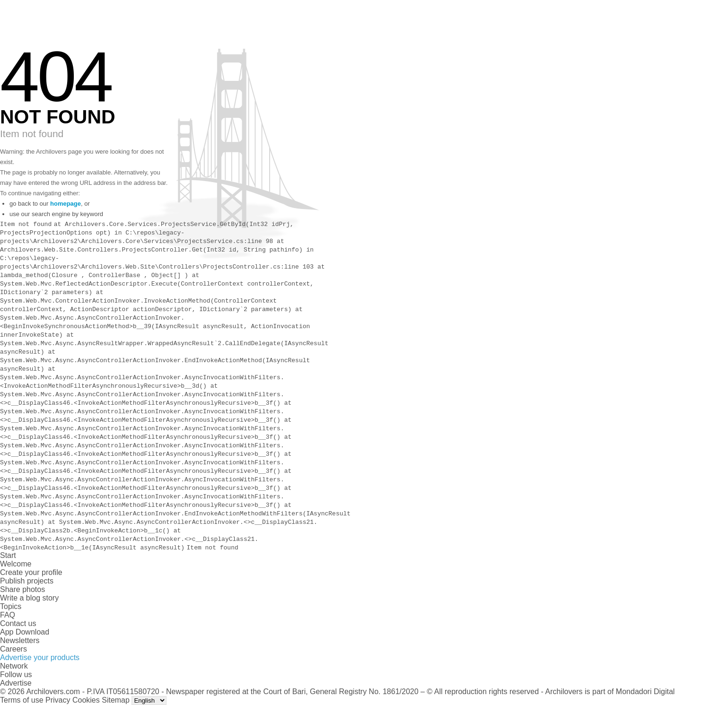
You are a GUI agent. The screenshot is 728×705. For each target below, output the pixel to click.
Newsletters (20, 640)
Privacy (58, 700)
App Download (25, 632)
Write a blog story (29, 598)
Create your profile (31, 572)
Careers (13, 649)
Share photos (22, 589)
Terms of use (22, 700)
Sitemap (116, 700)
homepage (66, 204)
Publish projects (27, 581)
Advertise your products (40, 657)
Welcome (16, 564)
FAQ (8, 615)
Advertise (16, 683)
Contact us (18, 623)
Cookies (86, 700)
